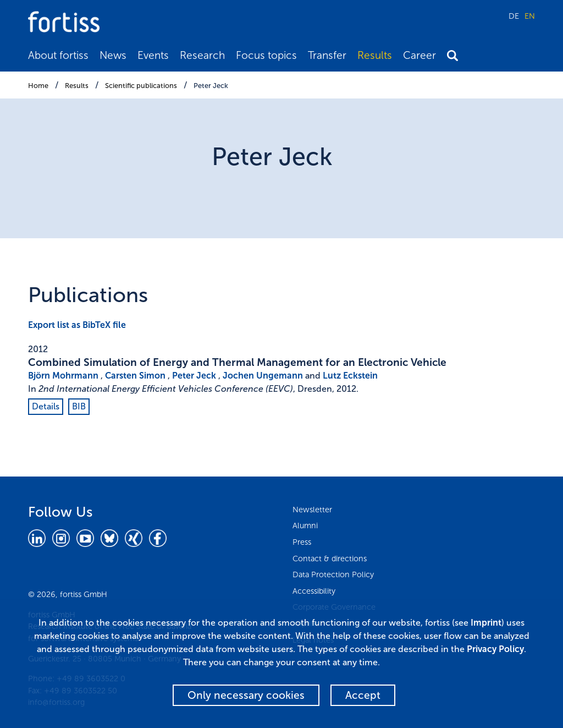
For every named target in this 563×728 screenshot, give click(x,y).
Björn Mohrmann (63, 376)
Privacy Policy (495, 649)
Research (202, 55)
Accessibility (314, 591)
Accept (363, 695)
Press (302, 542)
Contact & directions (330, 559)
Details (46, 406)
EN (530, 16)
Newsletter (312, 510)
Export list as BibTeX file (77, 325)
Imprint (486, 623)
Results (375, 55)
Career (420, 55)
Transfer (327, 55)
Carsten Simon (135, 376)
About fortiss (58, 55)
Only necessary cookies (246, 695)
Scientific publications (141, 86)
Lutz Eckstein (350, 376)
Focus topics (266, 55)
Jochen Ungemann (263, 376)
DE (514, 16)
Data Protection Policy (333, 574)
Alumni (305, 526)
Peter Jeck (211, 86)
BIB (79, 406)
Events (153, 55)
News (113, 55)
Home (38, 86)
